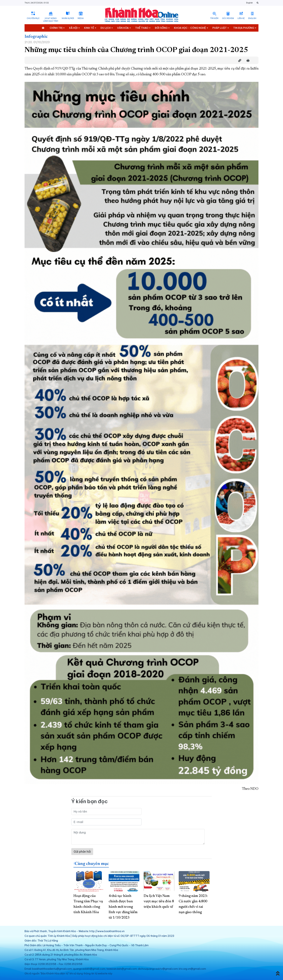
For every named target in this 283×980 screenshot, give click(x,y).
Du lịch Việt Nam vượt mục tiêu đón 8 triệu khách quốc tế (159, 901)
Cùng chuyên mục (92, 864)
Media (81, 18)
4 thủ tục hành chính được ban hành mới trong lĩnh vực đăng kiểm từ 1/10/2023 (123, 907)
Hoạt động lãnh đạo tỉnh (51, 20)
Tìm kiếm (214, 18)
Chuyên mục (33, 18)
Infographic (36, 37)
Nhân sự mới (68, 18)
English (249, 3)
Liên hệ (241, 18)
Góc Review (228, 18)
